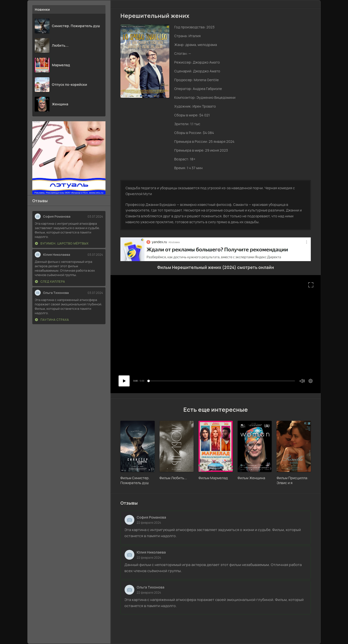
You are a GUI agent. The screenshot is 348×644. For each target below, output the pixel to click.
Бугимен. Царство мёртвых (62, 243)
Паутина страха (52, 320)
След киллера (50, 282)
